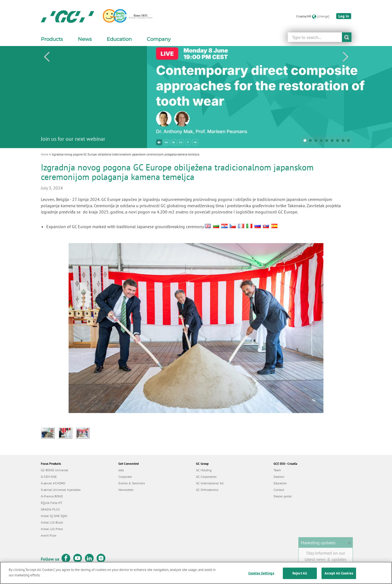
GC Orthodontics (207, 490)
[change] (323, 16)
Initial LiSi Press (52, 529)
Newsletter (126, 490)
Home (45, 154)
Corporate (125, 477)
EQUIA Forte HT (52, 503)
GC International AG (210, 483)
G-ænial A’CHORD (53, 483)
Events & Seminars (132, 483)
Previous (47, 57)
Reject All (300, 576)
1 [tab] (306, 142)
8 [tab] (344, 142)
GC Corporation (206, 477)
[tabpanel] (196, 97)
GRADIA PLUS (50, 509)
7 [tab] (339, 142)
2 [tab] (312, 142)
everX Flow (49, 535)
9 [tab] (350, 142)
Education (280, 483)
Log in (344, 16)
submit (347, 37)
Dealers (279, 477)
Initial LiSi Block (52, 522)
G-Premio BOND (52, 496)
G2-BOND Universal (55, 470)
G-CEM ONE (49, 477)
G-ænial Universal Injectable (61, 490)
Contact (279, 490)
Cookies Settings (261, 576)
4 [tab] (323, 142)
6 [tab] (333, 142)
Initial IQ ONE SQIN (54, 516)
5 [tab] (328, 142)
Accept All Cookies (339, 576)
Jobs (121, 470)
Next (345, 57)
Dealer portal (283, 496)
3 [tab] (317, 142)
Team (277, 470)
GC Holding (204, 470)
